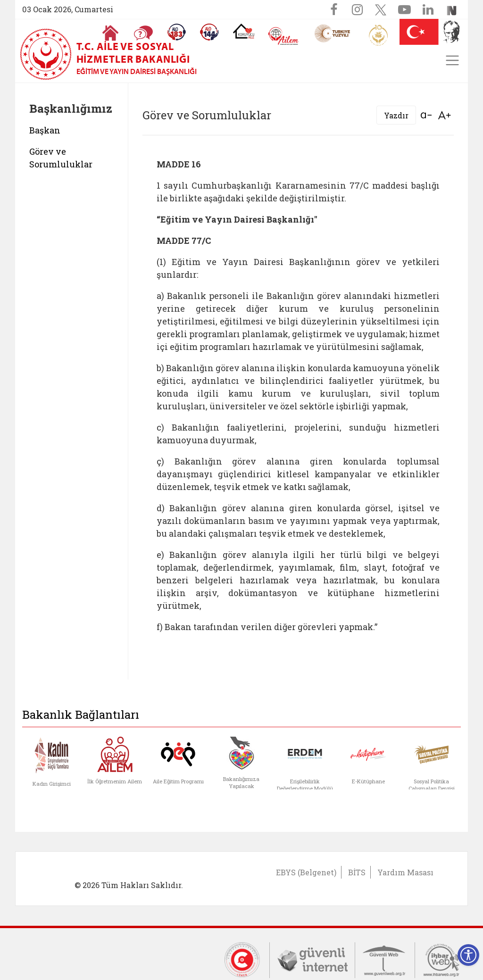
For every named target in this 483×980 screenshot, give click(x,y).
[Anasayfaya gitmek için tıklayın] (110, 33)
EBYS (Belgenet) (306, 872)
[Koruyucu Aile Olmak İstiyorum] (244, 31)
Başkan (45, 130)
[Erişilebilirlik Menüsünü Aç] (468, 955)
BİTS (357, 872)
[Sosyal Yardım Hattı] (209, 32)
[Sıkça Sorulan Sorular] (143, 33)
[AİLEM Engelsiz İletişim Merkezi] (284, 36)
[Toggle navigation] (452, 60)
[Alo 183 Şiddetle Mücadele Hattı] (176, 32)
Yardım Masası (405, 872)
